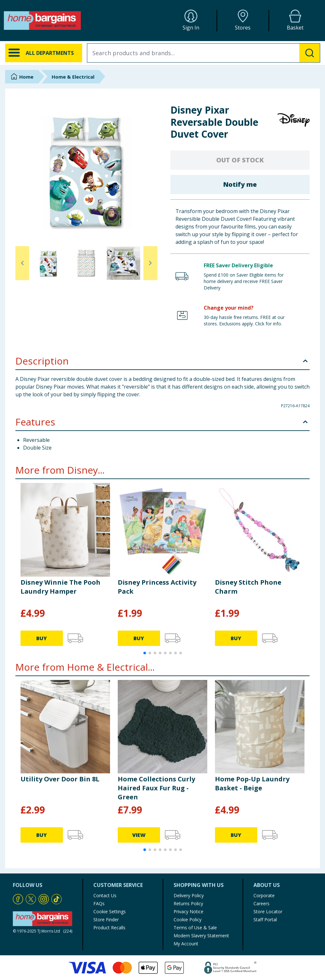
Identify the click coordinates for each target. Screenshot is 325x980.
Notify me (240, 184)
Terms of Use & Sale (195, 928)
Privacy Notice (188, 911)
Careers (261, 903)
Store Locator (268, 911)
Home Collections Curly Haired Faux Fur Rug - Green (156, 788)
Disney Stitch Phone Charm (248, 587)
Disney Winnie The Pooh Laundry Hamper (60, 587)
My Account (186, 944)
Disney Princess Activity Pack (157, 587)
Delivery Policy (189, 895)
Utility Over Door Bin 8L (60, 779)
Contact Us (105, 895)
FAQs (99, 903)
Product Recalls (109, 928)
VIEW (139, 835)
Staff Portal (265, 920)
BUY (42, 638)
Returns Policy (188, 903)
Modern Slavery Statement (201, 936)
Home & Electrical (73, 77)
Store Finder (106, 920)
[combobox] (204, 53)
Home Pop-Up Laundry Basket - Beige (252, 783)
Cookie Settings (110, 911)
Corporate (264, 895)
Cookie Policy (188, 920)
